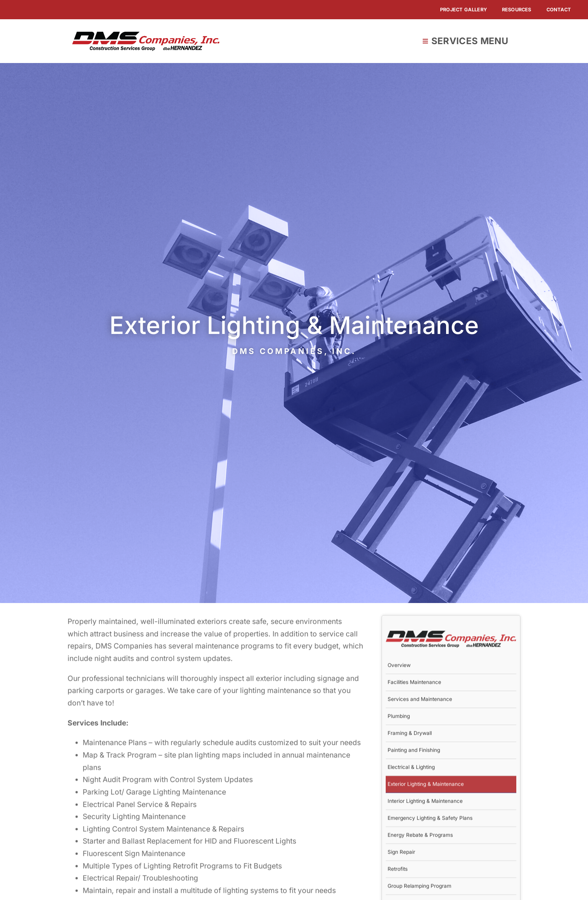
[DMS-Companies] (146, 35)
